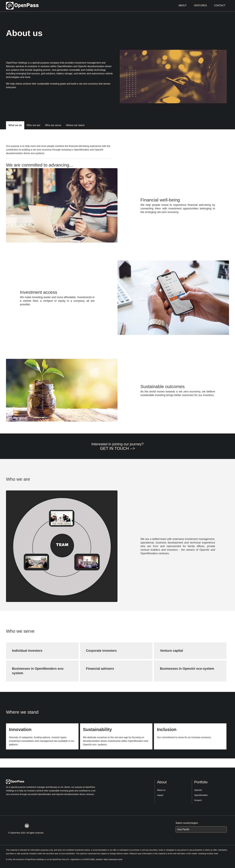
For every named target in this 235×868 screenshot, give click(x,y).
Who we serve (53, 125)
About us (161, 790)
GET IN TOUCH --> (117, 448)
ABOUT (182, 5)
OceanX (198, 800)
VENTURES (200, 5)
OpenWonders (201, 795)
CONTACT (220, 5)
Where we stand (75, 125)
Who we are (33, 125)
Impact (160, 795)
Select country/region (187, 823)
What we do (15, 125)
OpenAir (198, 790)
